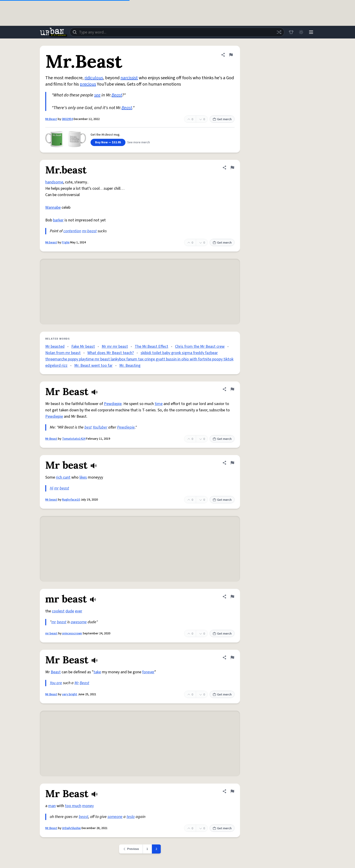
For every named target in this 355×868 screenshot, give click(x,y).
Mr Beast (51, 439)
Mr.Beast (51, 119)
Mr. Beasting (130, 366)
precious (88, 84)
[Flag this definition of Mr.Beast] (231, 55)
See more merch (139, 142)
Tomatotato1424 (74, 439)
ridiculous (94, 78)
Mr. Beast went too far (93, 366)
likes (83, 477)
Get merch (222, 119)
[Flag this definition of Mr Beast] (232, 389)
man (52, 806)
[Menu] (311, 32)
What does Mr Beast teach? (111, 353)
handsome (54, 182)
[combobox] (177, 32)
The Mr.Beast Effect (151, 346)
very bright (70, 694)
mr (84, 231)
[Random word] (279, 32)
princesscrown (72, 633)
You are (56, 683)
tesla (131, 817)
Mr (77, 683)
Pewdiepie (113, 404)
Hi (52, 488)
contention (72, 231)
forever (148, 672)
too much (73, 806)
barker (58, 220)
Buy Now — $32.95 (108, 142)
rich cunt (63, 477)
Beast (117, 95)
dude (70, 611)
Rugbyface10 (71, 500)
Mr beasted (55, 346)
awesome (79, 622)
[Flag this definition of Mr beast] (232, 463)
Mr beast (51, 500)
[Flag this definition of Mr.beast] (232, 168)
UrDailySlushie (71, 828)
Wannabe (53, 207)
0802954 (67, 119)
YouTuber (100, 427)
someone (115, 817)
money (88, 806)
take (97, 672)
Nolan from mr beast (63, 353)
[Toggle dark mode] (301, 32)
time (159, 404)
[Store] (291, 32)
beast (92, 231)
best (88, 427)
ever (79, 611)
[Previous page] (131, 849)
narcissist (129, 78)
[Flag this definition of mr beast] (232, 597)
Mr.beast (51, 242)
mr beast (51, 633)
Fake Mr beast (83, 346)
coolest (58, 611)
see (97, 95)
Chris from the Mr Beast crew (200, 346)
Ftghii (66, 242)
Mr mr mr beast (115, 346)
